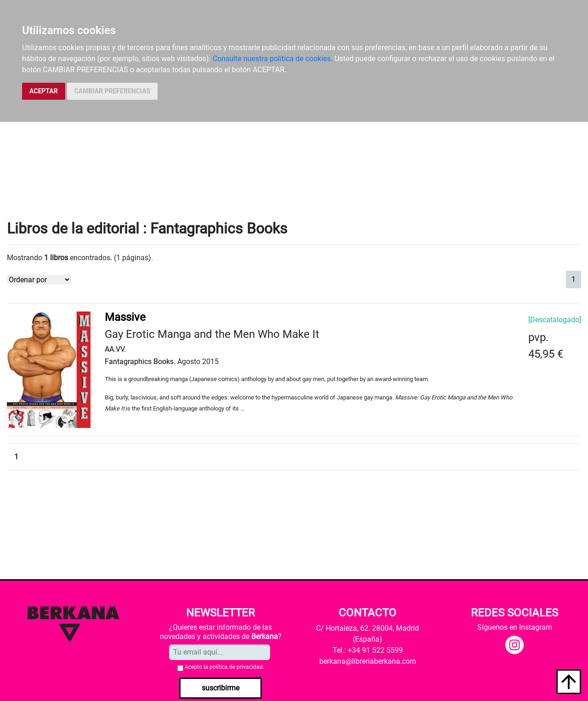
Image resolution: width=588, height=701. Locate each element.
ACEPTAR (44, 91)
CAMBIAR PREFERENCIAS (112, 91)
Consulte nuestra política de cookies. (273, 59)
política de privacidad (236, 667)
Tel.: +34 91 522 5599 (368, 650)
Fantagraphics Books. (140, 362)
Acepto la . (224, 667)
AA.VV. (115, 349)
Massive (125, 317)
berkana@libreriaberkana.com (368, 661)
